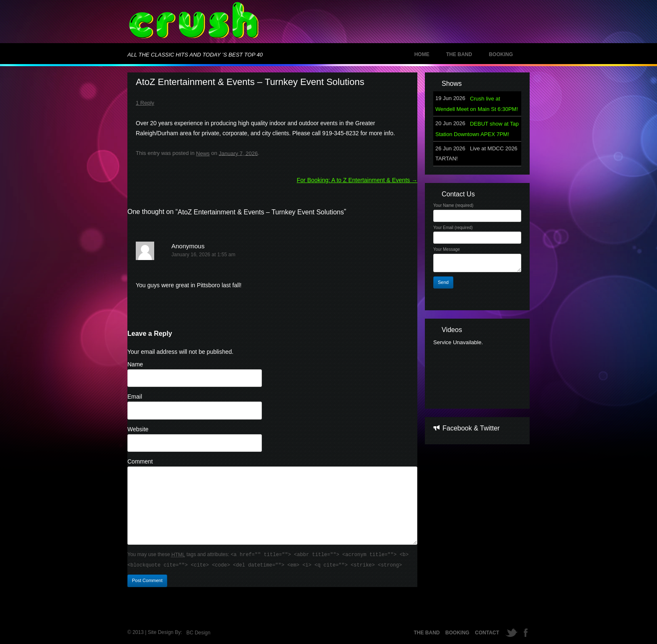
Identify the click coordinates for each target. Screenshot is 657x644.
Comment (140, 461)
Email (135, 397)
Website (138, 429)
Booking (501, 54)
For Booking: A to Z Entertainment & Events (357, 180)
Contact (487, 633)
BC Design (198, 633)
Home (422, 54)
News (203, 153)
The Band (459, 54)
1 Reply (145, 103)
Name (135, 364)
